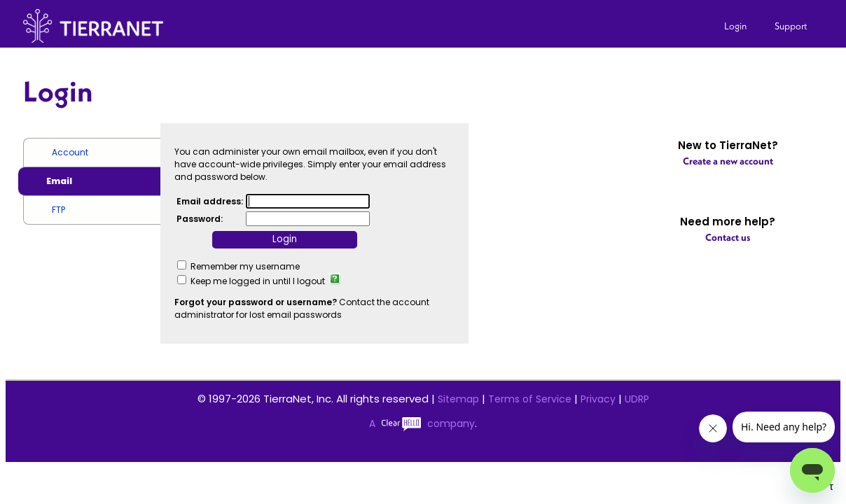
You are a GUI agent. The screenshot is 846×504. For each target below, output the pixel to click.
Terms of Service (530, 399)
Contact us (728, 237)
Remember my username (245, 266)
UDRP (637, 399)
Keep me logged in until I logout (258, 281)
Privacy (598, 399)
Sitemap (458, 399)
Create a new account (728, 161)
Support (791, 26)
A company (422, 423)
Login (735, 26)
